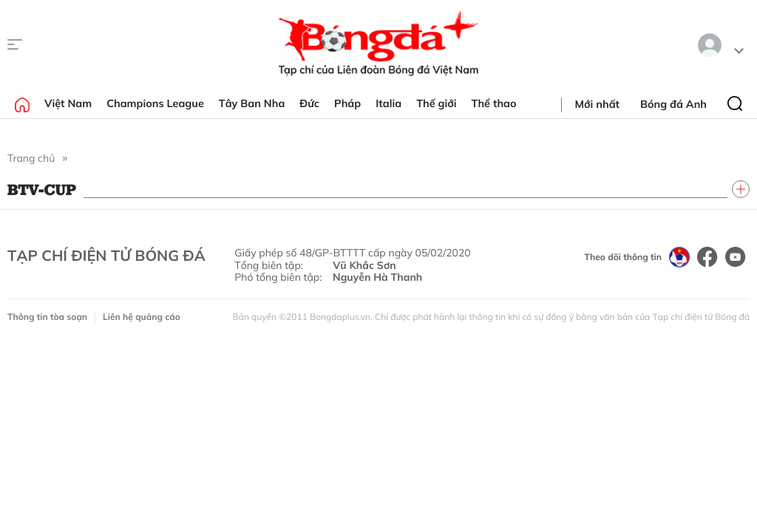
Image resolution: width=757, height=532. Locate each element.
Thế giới (436, 103)
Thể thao (494, 103)
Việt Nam (68, 103)
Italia (388, 103)
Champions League (155, 103)
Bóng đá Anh (673, 104)
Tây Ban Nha (252, 103)
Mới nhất (597, 104)
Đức (309, 103)
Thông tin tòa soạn (47, 317)
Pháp (347, 103)
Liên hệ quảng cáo (142, 317)
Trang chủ (31, 158)
